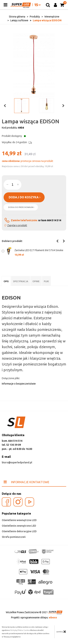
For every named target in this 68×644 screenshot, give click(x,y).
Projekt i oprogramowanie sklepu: (34, 617)
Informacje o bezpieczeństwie (19, 384)
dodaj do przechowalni (21, 207)
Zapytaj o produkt (17, 225)
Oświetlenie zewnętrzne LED (19, 526)
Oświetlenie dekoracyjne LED (19, 531)
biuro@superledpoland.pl (17, 462)
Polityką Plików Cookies (20, 630)
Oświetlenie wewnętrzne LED (19, 520)
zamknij (61, 632)
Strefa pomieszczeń (14, 537)
